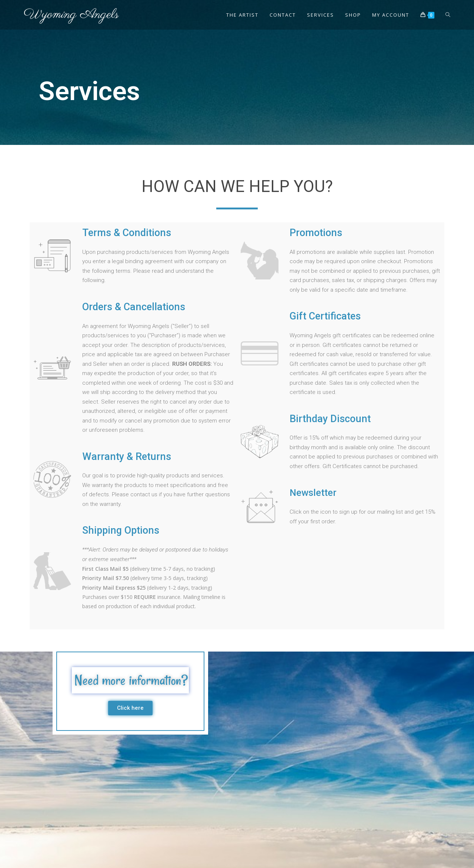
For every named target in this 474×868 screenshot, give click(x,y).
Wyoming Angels (71, 15)
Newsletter (314, 493)
